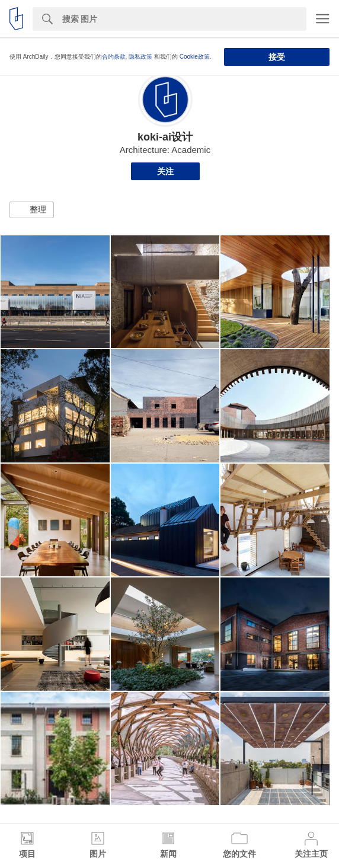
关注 (165, 171)
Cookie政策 (195, 57)
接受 (277, 57)
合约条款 (114, 57)
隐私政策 (140, 57)
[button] (32, 210)
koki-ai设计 (165, 137)
